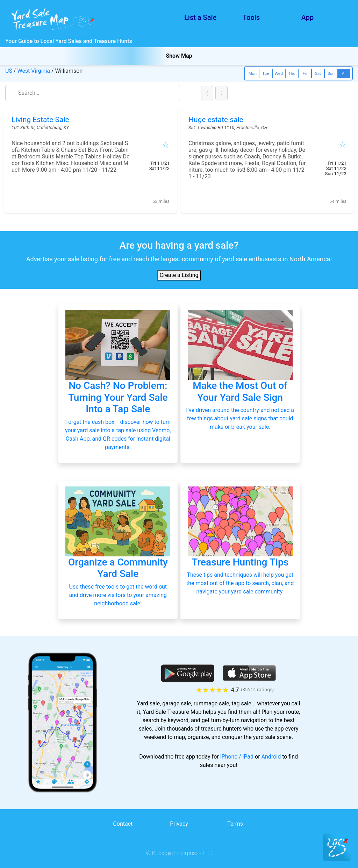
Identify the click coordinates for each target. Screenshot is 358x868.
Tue (266, 73)
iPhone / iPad (237, 757)
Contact (123, 824)
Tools (251, 17)
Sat (318, 73)
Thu (292, 73)
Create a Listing (179, 275)
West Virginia (34, 71)
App (308, 17)
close (176, 93)
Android (271, 757)
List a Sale (200, 17)
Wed (279, 73)
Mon (253, 73)
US (9, 71)
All (344, 73)
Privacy (179, 824)
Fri (305, 73)
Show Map (179, 56)
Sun (331, 73)
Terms (235, 824)
